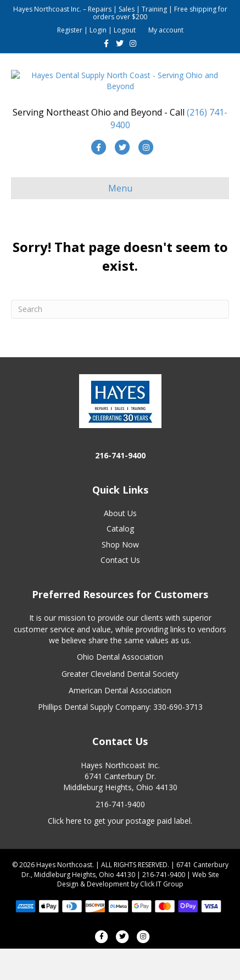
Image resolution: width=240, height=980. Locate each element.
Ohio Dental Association (120, 689)
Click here (65, 852)
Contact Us (120, 591)
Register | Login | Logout (96, 30)
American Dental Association (120, 722)
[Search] (120, 341)
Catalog (120, 560)
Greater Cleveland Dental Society (120, 705)
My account (166, 30)
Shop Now (120, 576)
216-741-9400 (120, 836)
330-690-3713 (178, 739)
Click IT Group (162, 915)
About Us (120, 544)
